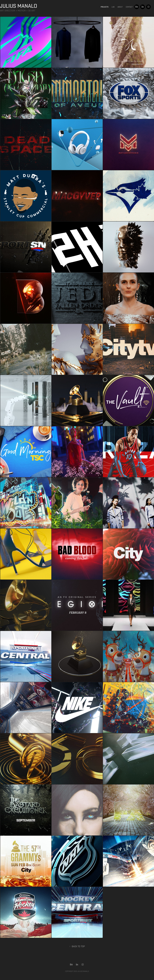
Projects (105, 7)
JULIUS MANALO (19, 6)
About (120, 7)
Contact (129, 7)
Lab (113, 7)
